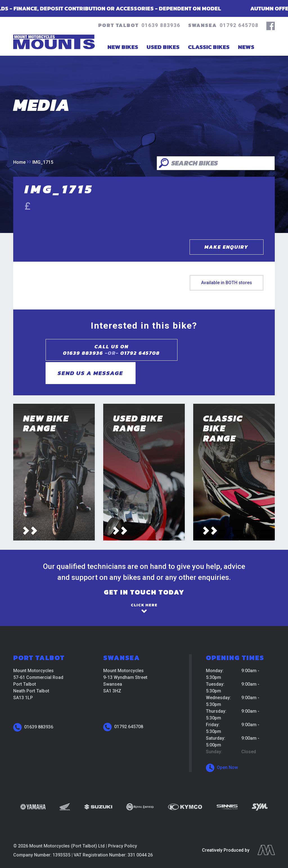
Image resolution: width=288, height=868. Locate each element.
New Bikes (123, 47)
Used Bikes (163, 47)
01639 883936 (161, 25)
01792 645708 (239, 25)
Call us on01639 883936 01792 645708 (102, 350)
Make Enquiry (226, 247)
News (246, 47)
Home (19, 162)
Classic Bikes (209, 47)
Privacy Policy (122, 826)
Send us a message (203, 350)
